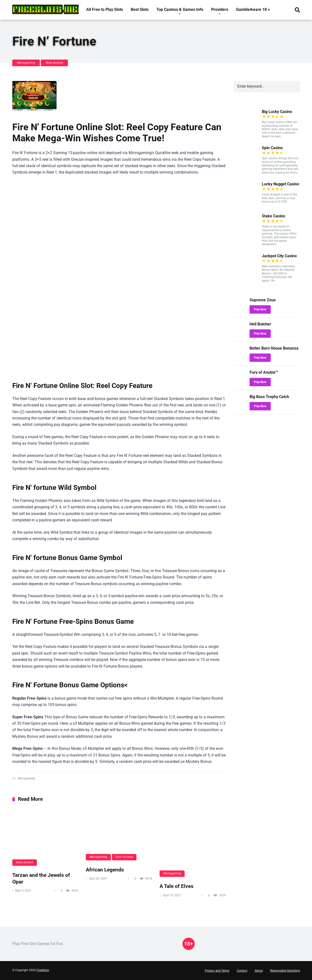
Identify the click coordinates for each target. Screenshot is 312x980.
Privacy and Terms (217, 971)
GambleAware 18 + (253, 9)
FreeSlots (43, 970)
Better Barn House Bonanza (274, 348)
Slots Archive (54, 63)
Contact (242, 971)
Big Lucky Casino (277, 112)
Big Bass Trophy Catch (269, 397)
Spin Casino (272, 148)
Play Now (260, 309)
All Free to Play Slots (105, 9)
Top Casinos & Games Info (180, 9)
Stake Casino (274, 216)
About (259, 971)
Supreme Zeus (263, 300)
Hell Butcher (260, 324)
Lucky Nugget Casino (281, 184)
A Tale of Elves (177, 886)
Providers (220, 9)
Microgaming (26, 63)
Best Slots (140, 9)
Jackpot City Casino (279, 256)
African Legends (105, 870)
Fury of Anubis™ (264, 372)
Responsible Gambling (285, 971)
